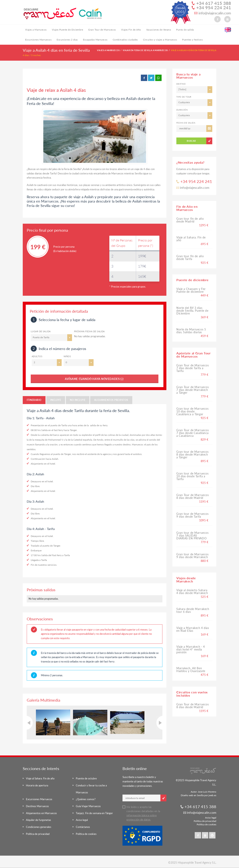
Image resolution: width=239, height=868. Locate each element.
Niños (67, 356)
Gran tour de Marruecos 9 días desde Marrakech (192, 556)
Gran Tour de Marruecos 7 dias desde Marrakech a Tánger (193, 390)
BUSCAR (191, 141)
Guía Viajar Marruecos (88, 806)
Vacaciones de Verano (159, 30)
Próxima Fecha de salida (89, 331)
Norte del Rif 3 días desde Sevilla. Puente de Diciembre (192, 311)
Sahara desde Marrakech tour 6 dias (193, 610)
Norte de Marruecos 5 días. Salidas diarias (191, 331)
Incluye (56, 400)
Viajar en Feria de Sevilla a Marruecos (145, 50)
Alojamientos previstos (111, 400)
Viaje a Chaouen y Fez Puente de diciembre (191, 290)
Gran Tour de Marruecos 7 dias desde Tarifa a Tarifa (193, 368)
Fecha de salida (186, 123)
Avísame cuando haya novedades (95, 379)
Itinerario (34, 400)
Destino (181, 84)
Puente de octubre (86, 778)
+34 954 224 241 (211, 8)
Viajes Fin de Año (131, 30)
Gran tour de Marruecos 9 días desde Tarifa (192, 515)
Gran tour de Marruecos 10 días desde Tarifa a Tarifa (192, 476)
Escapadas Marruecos (95, 40)
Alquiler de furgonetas (39, 820)
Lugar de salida (41, 331)
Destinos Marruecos (37, 806)
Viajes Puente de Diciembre (67, 30)
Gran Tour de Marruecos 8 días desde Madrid (193, 496)
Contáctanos (83, 827)
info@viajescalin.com (213, 13)
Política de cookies (86, 834)
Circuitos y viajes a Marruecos (160, 40)
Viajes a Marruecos (36, 30)
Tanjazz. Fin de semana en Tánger (94, 813)
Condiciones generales (39, 827)
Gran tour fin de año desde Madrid (190, 220)
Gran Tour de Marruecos (102, 30)
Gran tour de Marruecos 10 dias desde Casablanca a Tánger (192, 411)
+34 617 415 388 (211, 3)
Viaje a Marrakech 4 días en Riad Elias (193, 629)
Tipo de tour (184, 97)
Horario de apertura (37, 785)
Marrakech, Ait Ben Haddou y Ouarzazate (191, 670)
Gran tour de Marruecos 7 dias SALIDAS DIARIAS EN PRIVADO (192, 535)
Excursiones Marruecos (38, 40)
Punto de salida (185, 30)
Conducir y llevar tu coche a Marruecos (91, 789)
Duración (182, 110)
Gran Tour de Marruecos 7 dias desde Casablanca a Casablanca (193, 433)
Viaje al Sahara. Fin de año (191, 239)
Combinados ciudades (125, 40)
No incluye (78, 400)
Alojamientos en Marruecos (41, 813)
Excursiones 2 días (67, 40)
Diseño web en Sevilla (192, 795)
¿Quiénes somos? (86, 799)
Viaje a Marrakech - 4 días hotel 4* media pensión (191, 649)
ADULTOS (37, 356)
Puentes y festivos (192, 40)
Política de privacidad (38, 834)
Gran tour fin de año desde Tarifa (190, 258)
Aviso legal (82, 820)
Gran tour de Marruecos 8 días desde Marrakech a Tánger (192, 454)
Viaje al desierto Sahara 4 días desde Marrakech (192, 592)
